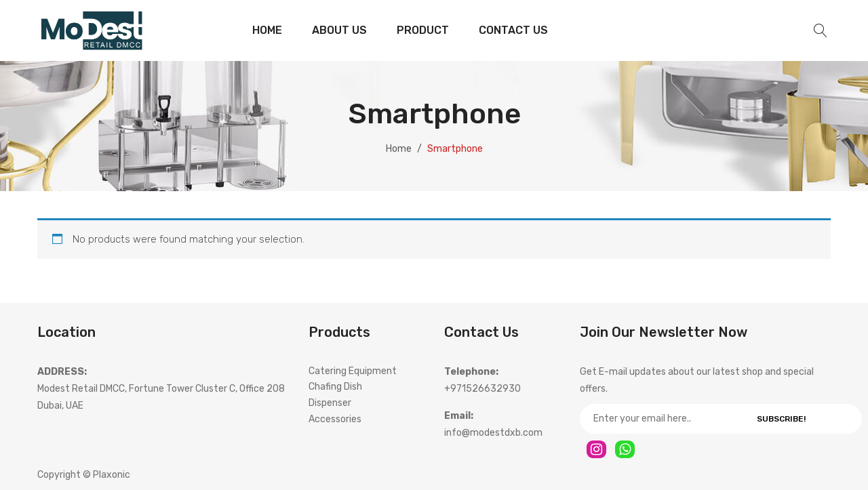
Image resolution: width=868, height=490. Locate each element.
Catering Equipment (353, 371)
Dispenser (330, 403)
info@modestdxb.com (493, 433)
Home (399, 149)
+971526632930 (482, 389)
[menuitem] (267, 30)
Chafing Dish (335, 387)
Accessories (335, 419)
